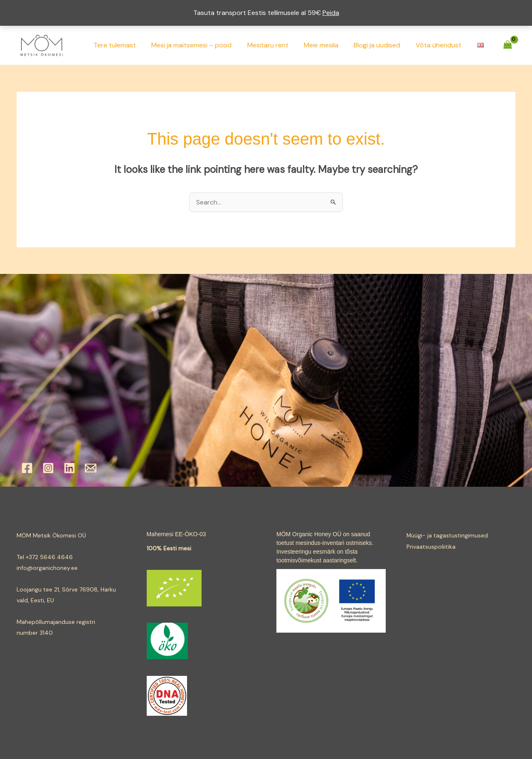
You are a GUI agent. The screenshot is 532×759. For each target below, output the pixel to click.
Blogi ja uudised (382, 45)
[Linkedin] (69, 468)
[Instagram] (48, 468)
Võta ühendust (442, 45)
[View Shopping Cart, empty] (507, 45)
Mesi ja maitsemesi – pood (203, 45)
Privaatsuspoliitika (431, 546)
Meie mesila (329, 45)
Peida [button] (331, 13)
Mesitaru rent (277, 45)
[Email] (91, 468)
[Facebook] (27, 468)
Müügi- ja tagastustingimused (447, 535)
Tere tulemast (129, 45)
